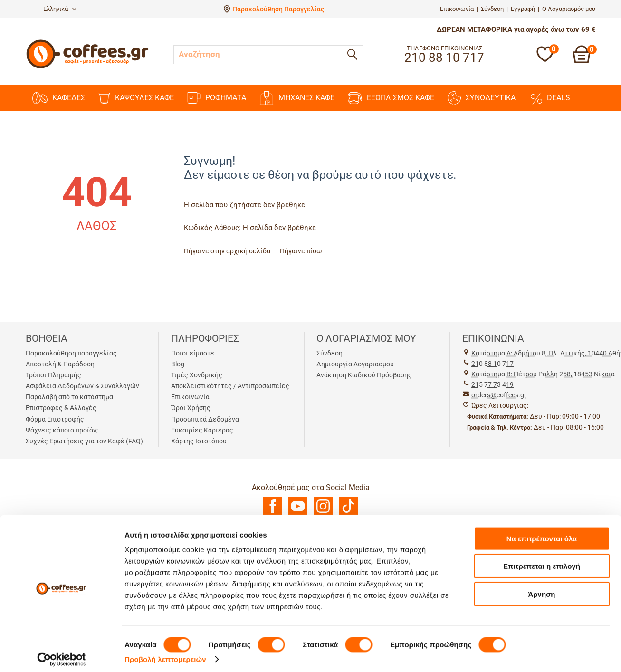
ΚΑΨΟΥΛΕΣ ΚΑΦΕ (136, 98)
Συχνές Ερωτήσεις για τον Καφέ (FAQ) (84, 441)
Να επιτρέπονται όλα (542, 533)
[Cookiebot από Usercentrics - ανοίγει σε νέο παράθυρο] (62, 653)
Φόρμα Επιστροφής (55, 419)
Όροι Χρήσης (191, 408)
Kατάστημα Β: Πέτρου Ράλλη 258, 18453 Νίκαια (543, 374)
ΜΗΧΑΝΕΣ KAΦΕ (297, 98)
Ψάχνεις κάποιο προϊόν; (62, 430)
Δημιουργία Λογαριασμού (355, 364)
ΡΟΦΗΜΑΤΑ (217, 98)
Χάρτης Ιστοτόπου (199, 441)
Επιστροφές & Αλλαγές (61, 408)
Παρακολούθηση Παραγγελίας (278, 9)
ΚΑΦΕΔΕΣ (59, 98)
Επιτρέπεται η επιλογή (542, 561)
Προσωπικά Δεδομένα (205, 419)
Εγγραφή (523, 9)
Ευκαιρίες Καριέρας (202, 430)
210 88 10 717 (492, 364)
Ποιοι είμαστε (193, 353)
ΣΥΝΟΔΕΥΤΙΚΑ (482, 98)
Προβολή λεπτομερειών (165, 653)
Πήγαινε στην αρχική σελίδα (227, 251)
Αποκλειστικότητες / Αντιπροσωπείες (230, 386)
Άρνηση (541, 588)
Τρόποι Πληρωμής (53, 375)
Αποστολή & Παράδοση (60, 364)
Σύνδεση (492, 9)
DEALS (549, 98)
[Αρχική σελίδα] (87, 67)
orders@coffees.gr (499, 395)
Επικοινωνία (457, 9)
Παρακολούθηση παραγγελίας (71, 353)
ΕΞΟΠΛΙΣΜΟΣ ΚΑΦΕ (391, 98)
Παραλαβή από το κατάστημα (69, 397)
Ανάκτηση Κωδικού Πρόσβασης (364, 375)
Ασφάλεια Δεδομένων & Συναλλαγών (82, 386)
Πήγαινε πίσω (301, 251)
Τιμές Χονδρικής (197, 375)
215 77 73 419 (492, 384)
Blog (178, 364)
